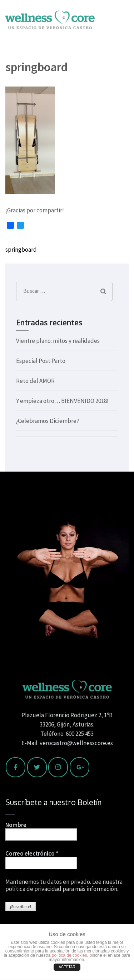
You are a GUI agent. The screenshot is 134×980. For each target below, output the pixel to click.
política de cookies (70, 955)
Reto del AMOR (35, 381)
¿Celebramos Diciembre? (48, 421)
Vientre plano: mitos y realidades (58, 341)
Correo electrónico (32, 853)
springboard (21, 250)
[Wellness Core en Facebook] (16, 767)
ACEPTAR (67, 967)
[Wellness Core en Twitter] (37, 767)
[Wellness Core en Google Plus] (80, 767)
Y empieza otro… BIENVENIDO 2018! (62, 401)
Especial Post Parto (41, 361)
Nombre (16, 825)
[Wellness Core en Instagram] (58, 767)
